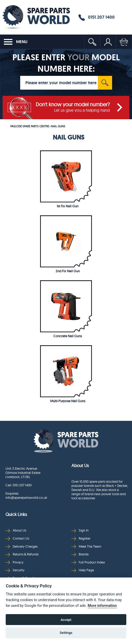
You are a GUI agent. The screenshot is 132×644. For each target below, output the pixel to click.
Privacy (14, 562)
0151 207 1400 (97, 17)
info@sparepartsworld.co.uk (26, 497)
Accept (66, 620)
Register (81, 538)
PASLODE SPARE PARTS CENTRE (30, 126)
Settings (66, 633)
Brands (80, 554)
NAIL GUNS (58, 126)
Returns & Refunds (22, 554)
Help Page (83, 570)
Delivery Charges (21, 546)
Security (15, 570)
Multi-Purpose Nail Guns (68, 401)
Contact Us (17, 538)
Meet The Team (86, 546)
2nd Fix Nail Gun (68, 271)
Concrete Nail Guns (68, 336)
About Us (16, 530)
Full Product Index (88, 562)
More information (102, 606)
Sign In (80, 530)
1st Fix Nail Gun (68, 206)
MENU (16, 42)
